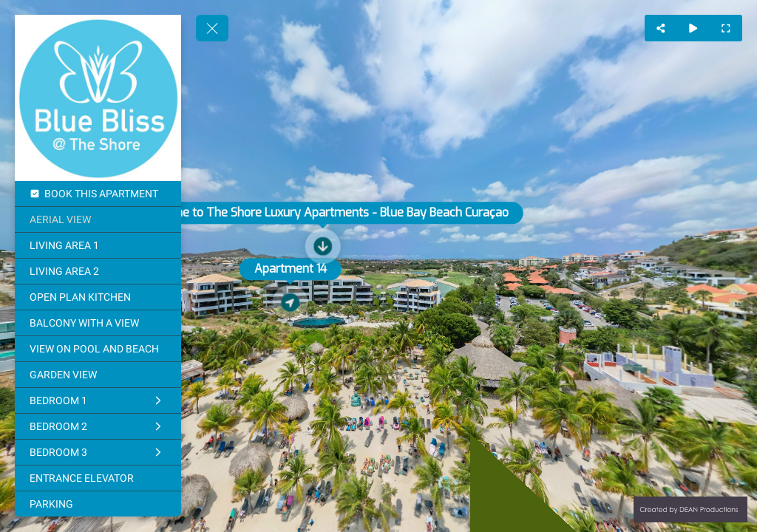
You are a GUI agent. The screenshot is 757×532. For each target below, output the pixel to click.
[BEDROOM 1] (98, 400)
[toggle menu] (212, 28)
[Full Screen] (726, 28)
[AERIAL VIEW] (98, 219)
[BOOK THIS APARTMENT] (98, 194)
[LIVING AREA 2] (98, 271)
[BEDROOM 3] (98, 452)
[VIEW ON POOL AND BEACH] (98, 349)
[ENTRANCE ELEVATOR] (98, 478)
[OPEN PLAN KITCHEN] (98, 297)
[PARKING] (98, 504)
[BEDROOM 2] (98, 426)
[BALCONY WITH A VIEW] (98, 323)
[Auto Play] (693, 28)
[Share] (661, 28)
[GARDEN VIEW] (98, 375)
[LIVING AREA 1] (98, 245)
